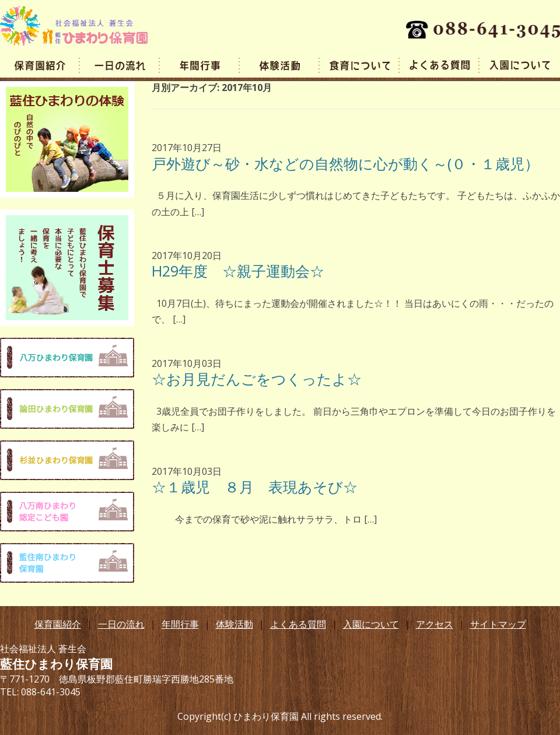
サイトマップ (498, 624)
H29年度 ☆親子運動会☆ (238, 271)
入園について (371, 624)
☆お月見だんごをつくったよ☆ (257, 379)
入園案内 (520, 65)
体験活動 (280, 65)
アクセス (435, 624)
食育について (360, 65)
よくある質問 (440, 65)
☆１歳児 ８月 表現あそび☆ (262, 487)
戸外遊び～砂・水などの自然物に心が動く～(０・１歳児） (345, 163)
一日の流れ (120, 65)
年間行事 (200, 65)
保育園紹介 (58, 624)
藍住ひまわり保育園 (74, 26)
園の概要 (40, 65)
